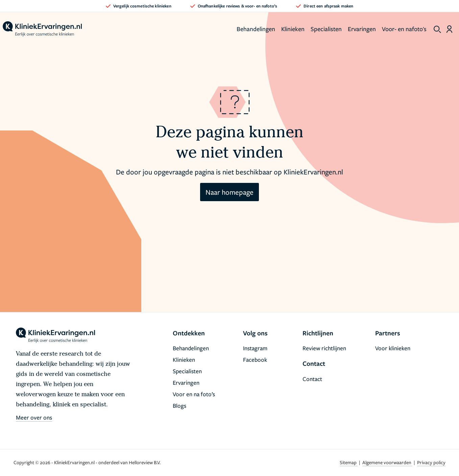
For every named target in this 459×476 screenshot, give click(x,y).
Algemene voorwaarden (387, 462)
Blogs (179, 406)
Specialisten (326, 29)
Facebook (255, 360)
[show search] (437, 29)
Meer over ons (34, 417)
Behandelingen (256, 29)
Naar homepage (229, 192)
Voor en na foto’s (194, 394)
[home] (42, 29)
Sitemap (349, 462)
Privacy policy (431, 462)
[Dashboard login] (449, 29)
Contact (312, 379)
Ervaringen (362, 29)
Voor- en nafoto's (404, 29)
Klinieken (293, 29)
